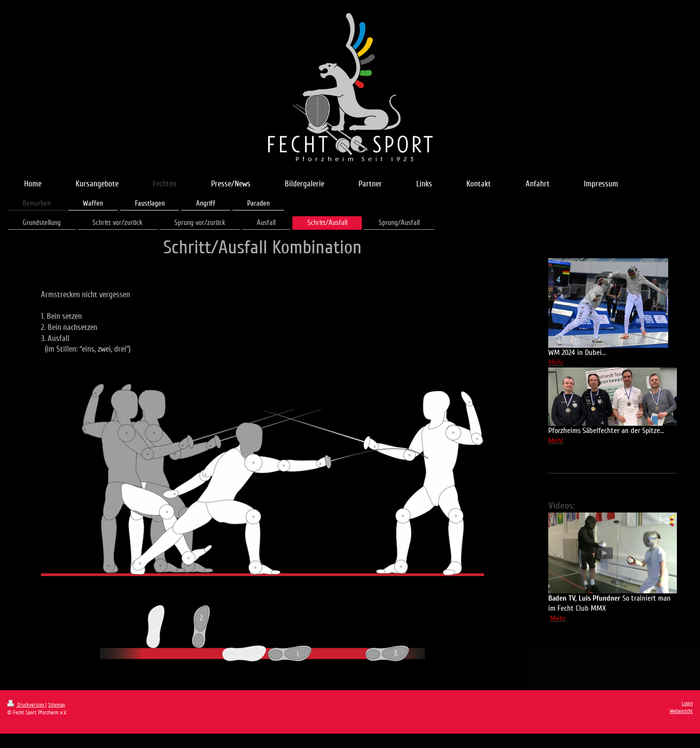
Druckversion (26, 705)
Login (687, 703)
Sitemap (57, 705)
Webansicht (681, 711)
